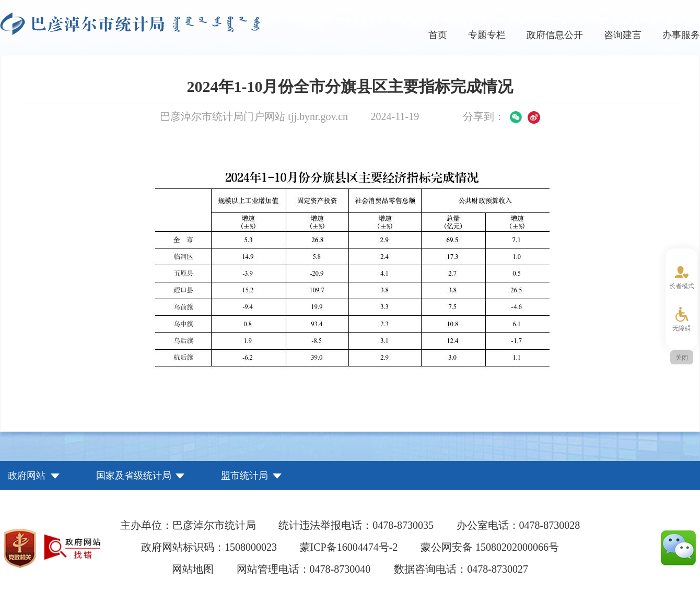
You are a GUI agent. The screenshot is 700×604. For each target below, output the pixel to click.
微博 (534, 117)
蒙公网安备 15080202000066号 (490, 547)
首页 (438, 35)
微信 (516, 117)
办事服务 (681, 35)
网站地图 (193, 569)
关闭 (682, 358)
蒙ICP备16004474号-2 (349, 547)
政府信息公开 (555, 35)
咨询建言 (623, 35)
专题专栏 (487, 35)
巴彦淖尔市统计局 (130, 24)
